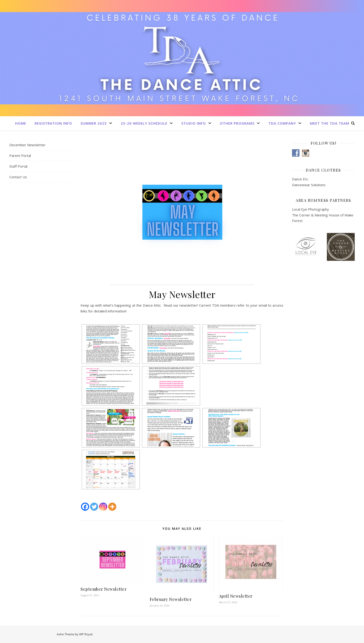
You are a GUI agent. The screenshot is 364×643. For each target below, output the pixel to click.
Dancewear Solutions (309, 185)
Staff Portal (18, 166)
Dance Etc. (300, 179)
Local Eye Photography (310, 209)
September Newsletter (104, 589)
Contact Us (18, 177)
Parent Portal (20, 156)
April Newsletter (236, 596)
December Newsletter (27, 145)
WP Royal (86, 634)
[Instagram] (103, 507)
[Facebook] (85, 507)
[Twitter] (94, 507)
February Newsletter (171, 599)
